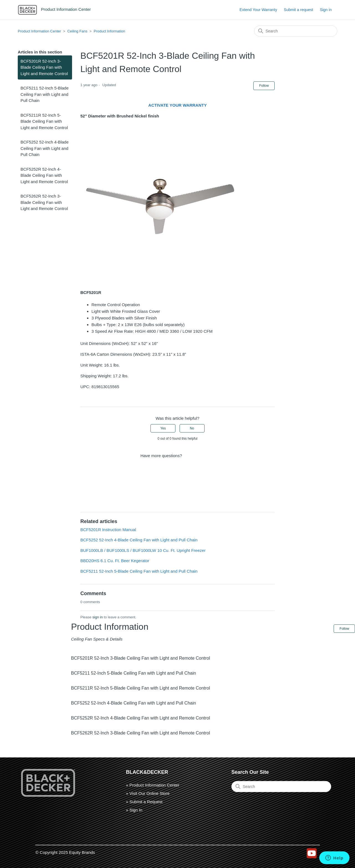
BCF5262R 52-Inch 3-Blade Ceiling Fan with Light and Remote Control (44, 202)
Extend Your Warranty (258, 10)
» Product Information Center (153, 785)
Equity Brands (82, 852)
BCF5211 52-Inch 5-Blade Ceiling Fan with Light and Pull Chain (44, 94)
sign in (98, 617)
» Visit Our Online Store (148, 793)
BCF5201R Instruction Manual (108, 530)
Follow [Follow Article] (264, 86)
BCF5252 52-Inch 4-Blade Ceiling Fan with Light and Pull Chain (44, 148)
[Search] (296, 31)
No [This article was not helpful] (192, 428)
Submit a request (298, 10)
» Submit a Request (144, 802)
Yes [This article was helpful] (163, 428)
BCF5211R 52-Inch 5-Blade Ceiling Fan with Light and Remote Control (44, 121)
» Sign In (134, 810)
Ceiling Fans (77, 31)
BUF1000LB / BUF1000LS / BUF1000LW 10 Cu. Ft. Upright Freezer (143, 550)
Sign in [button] (326, 10)
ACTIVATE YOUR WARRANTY (177, 105)
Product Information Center (39, 31)
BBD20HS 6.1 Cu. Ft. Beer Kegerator (115, 561)
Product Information (109, 31)
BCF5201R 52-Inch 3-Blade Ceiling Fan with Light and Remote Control (44, 67)
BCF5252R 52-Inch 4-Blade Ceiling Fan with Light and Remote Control (44, 175)
